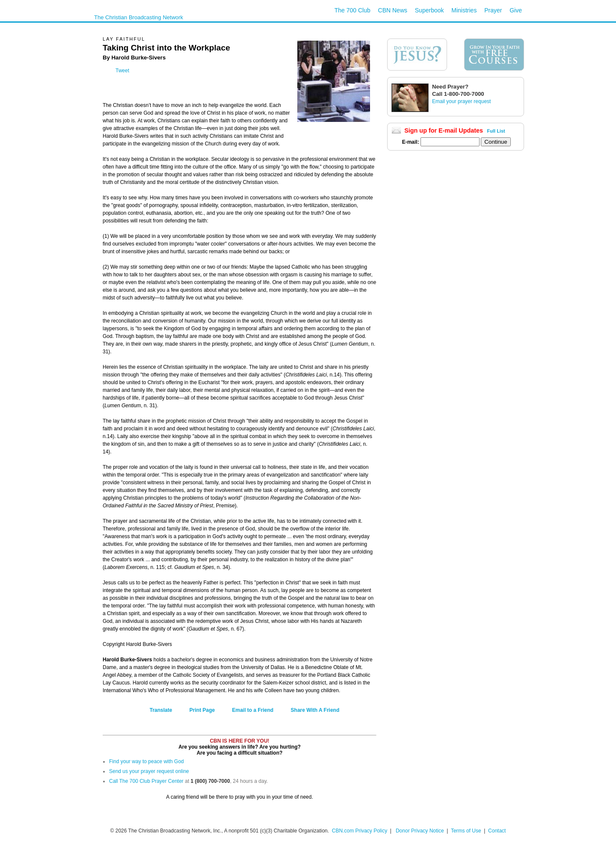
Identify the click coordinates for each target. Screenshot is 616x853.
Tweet (122, 71)
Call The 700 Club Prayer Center (146, 781)
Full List (496, 131)
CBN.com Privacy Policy (360, 831)
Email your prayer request (461, 101)
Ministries (464, 10)
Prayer (493, 10)
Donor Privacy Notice (420, 831)
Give (516, 10)
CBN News (393, 10)
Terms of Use (467, 831)
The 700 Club (352, 10)
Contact (497, 831)
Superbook (429, 10)
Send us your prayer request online (149, 771)
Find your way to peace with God (147, 761)
